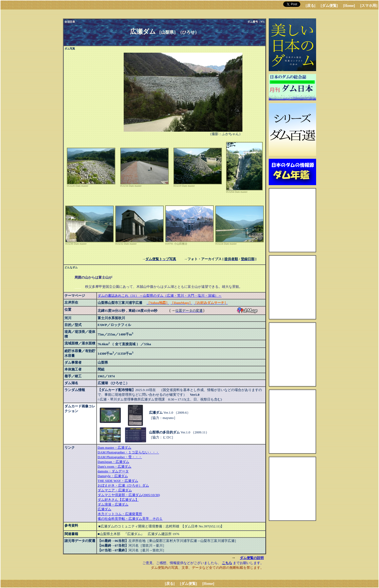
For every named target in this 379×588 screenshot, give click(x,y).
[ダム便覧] (329, 6)
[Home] (349, 6)
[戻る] (310, 6)
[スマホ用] (369, 6)
